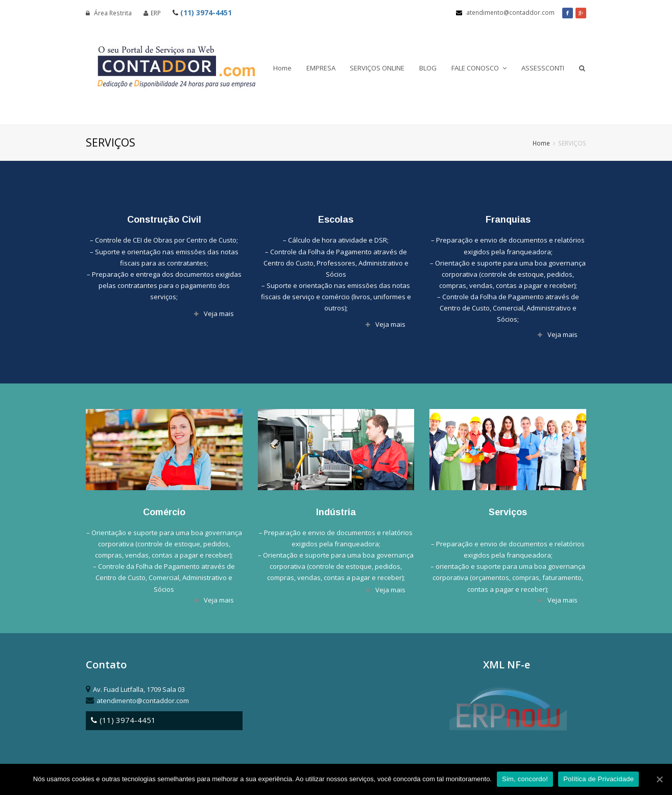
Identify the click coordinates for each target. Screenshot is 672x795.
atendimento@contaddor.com (505, 13)
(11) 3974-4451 (202, 13)
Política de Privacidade (598, 779)
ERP (152, 13)
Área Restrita (109, 13)
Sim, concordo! (525, 779)
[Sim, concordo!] (659, 779)
